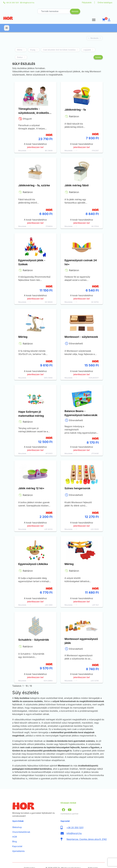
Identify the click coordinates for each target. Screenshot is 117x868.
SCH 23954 (48, 681)
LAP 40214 (48, 529)
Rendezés (94, 38)
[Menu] (94, 20)
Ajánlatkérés (19, 843)
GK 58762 (95, 302)
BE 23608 (49, 151)
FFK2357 (95, 151)
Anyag (33, 50)
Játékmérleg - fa (75, 110)
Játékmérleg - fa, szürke (34, 185)
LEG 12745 (95, 681)
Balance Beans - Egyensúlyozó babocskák (81, 413)
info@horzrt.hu (28, 3)
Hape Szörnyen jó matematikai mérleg (31, 414)
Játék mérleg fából (77, 185)
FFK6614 (49, 226)
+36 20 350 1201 (12, 3)
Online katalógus (105, 2)
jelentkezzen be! (35, 147)
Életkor (20, 57)
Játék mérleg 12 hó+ (31, 488)
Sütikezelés (93, 860)
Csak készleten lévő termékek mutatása (59, 50)
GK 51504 (95, 226)
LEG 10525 (95, 529)
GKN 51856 (48, 378)
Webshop (17, 819)
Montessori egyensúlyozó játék (81, 641)
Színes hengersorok (77, 488)
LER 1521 (95, 605)
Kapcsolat (17, 838)
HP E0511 (49, 454)
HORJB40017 (94, 378)
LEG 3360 (49, 605)
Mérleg (23, 337)
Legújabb (87, 50)
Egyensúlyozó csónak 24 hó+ (81, 262)
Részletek (22, 151)
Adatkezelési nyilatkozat (29, 861)
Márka (20, 50)
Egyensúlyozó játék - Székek (32, 262)
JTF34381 (95, 454)
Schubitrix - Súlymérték (34, 640)
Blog (15, 833)
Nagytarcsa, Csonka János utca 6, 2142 (87, 831)
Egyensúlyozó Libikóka (33, 564)
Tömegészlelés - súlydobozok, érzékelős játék (34, 111)
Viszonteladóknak (21, 824)
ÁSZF (21, 861)
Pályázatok (87, 2)
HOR (15, 829)
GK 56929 (49, 302)
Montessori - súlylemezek (81, 337)
